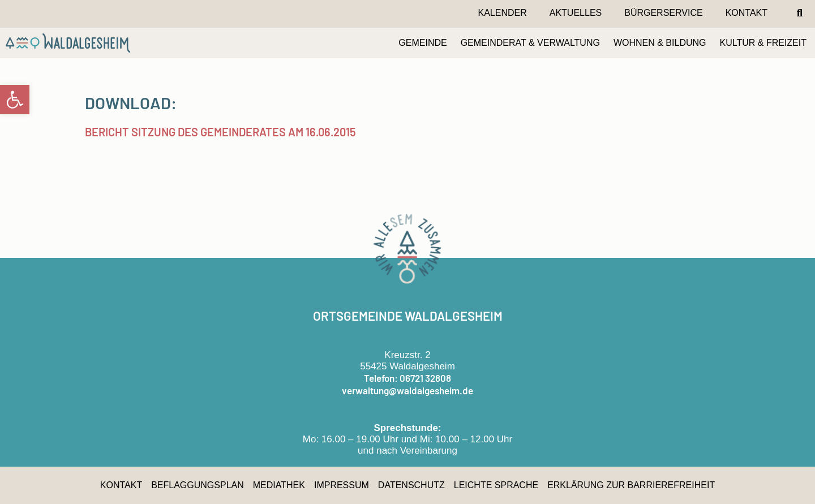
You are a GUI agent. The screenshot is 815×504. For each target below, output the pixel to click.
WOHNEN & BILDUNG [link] (660, 43)
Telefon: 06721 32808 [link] (407, 378)
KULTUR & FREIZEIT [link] (763, 43)
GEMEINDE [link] (422, 43)
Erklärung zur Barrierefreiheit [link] (631, 485)
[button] (800, 13)
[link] (15, 100)
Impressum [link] (342, 485)
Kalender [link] (502, 13)
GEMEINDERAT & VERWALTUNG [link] (530, 43)
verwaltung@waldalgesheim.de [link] (407, 390)
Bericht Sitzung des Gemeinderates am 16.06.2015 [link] (220, 132)
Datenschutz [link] (411, 485)
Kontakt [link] (747, 13)
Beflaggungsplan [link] (198, 485)
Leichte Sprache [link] (496, 485)
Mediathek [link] (279, 485)
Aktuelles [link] (576, 13)
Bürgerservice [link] (663, 13)
